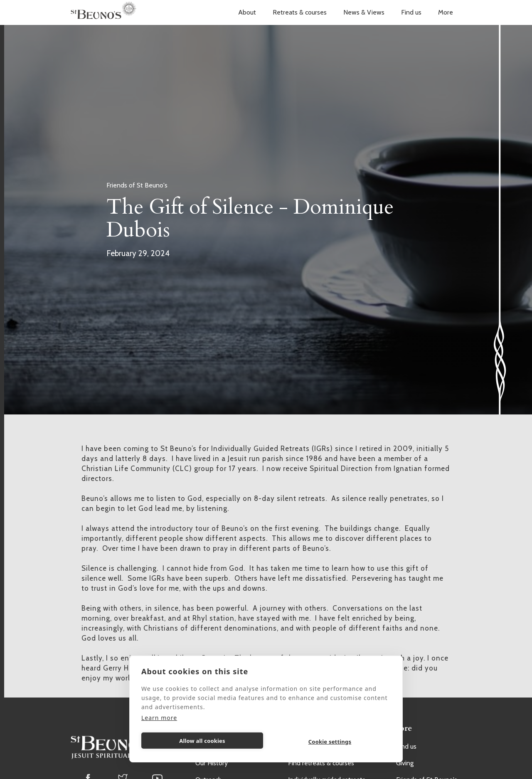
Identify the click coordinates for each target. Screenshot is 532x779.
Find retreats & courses (321, 763)
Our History (212, 763)
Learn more (159, 718)
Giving (405, 763)
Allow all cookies (202, 741)
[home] (103, 12)
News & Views (364, 12)
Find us (411, 12)
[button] (247, 12)
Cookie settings (330, 742)
